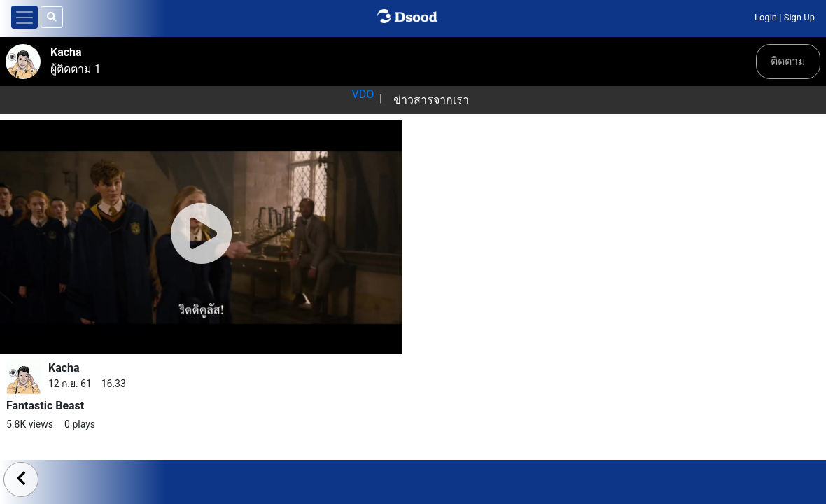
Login (766, 17)
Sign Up (799, 17)
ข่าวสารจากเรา (431, 100)
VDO (363, 94)
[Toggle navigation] (24, 17)
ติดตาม (788, 61)
